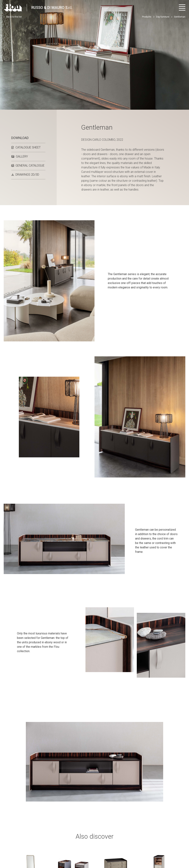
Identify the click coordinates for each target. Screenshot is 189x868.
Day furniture (163, 17)
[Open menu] (182, 7)
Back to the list (13, 17)
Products (147, 17)
